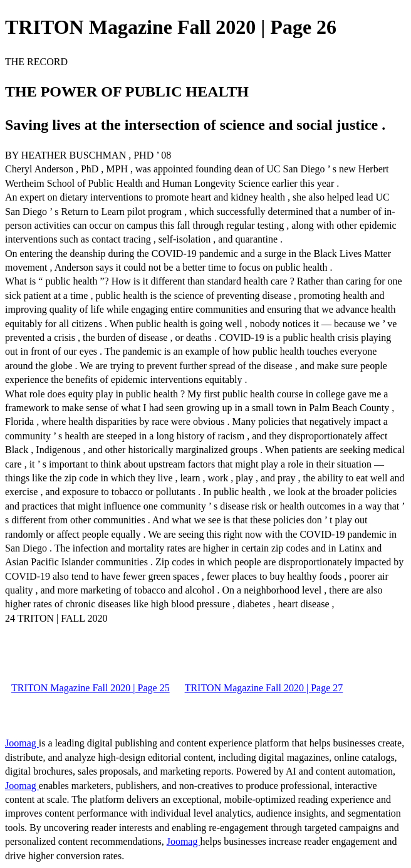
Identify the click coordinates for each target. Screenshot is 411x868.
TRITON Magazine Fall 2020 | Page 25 (91, 688)
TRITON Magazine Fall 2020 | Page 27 (264, 688)
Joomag (22, 743)
